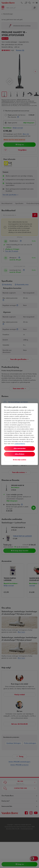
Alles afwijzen (20, 454)
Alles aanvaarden (20, 448)
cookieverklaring (20, 443)
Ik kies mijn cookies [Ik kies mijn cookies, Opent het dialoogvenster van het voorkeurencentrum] (20, 460)
